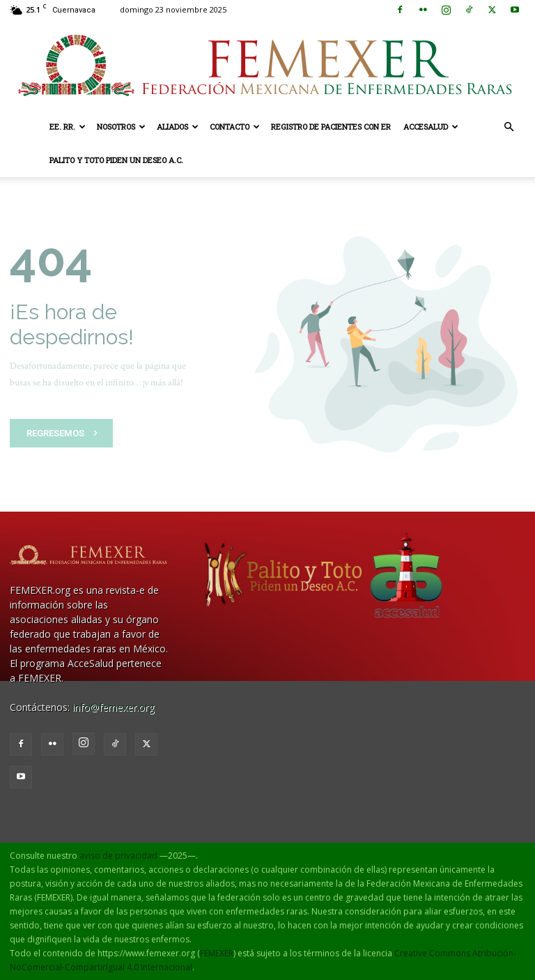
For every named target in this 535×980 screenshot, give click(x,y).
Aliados (178, 127)
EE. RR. (68, 127)
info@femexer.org (113, 707)
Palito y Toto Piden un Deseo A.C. (116, 160)
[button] (509, 127)
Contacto (235, 127)
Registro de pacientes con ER (331, 127)
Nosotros (121, 127)
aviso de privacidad (118, 856)
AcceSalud (431, 127)
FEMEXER (217, 953)
